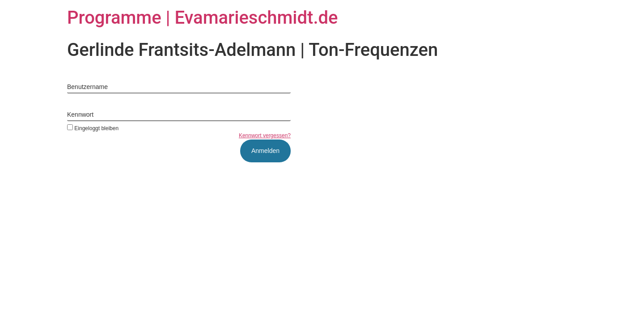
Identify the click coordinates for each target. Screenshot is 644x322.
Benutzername (87, 87)
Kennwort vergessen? (265, 136)
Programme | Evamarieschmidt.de (203, 18)
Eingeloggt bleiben (93, 128)
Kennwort (80, 114)
